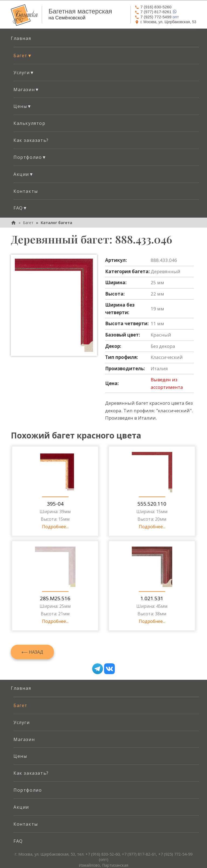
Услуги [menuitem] (22, 722)
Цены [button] (23, 106)
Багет (28, 223)
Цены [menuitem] (20, 756)
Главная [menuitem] (21, 38)
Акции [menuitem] (21, 807)
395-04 (55, 504)
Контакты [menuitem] (26, 191)
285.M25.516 (55, 598)
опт (157, 17)
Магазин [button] (27, 90)
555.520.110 (152, 504)
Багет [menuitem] (20, 705)
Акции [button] (24, 174)
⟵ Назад (32, 652)
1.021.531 (152, 598)
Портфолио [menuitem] (28, 790)
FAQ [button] (20, 208)
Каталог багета (56, 223)
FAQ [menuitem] (18, 841)
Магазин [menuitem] (24, 739)
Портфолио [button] (30, 157)
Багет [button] (23, 56)
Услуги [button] (24, 73)
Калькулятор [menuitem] (30, 123)
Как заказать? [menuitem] (31, 140)
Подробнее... (55, 527)
